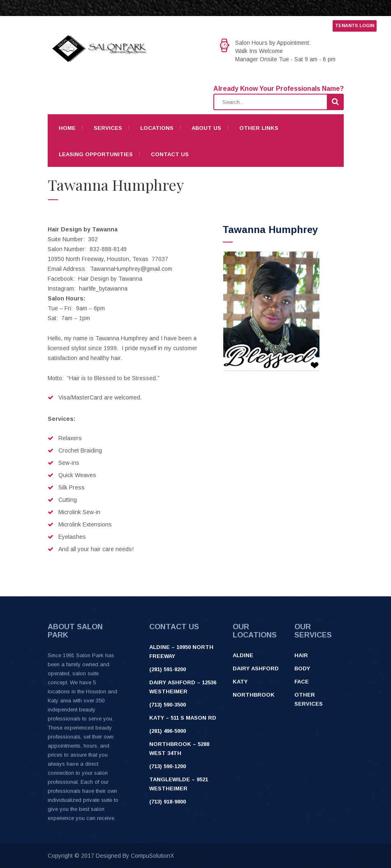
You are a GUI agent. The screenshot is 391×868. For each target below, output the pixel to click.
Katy (240, 682)
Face (302, 682)
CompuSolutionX (152, 856)
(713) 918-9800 (168, 802)
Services (108, 128)
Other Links (259, 128)
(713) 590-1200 (168, 766)
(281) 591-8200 (168, 669)
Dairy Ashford (256, 668)
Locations (157, 128)
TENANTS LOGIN (355, 25)
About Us (206, 128)
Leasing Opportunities (96, 154)
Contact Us (170, 154)
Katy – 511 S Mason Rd (183, 718)
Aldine (243, 655)
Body (302, 668)
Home (67, 128)
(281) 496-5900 (168, 731)
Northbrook (254, 695)
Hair (301, 655)
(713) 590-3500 (168, 705)
